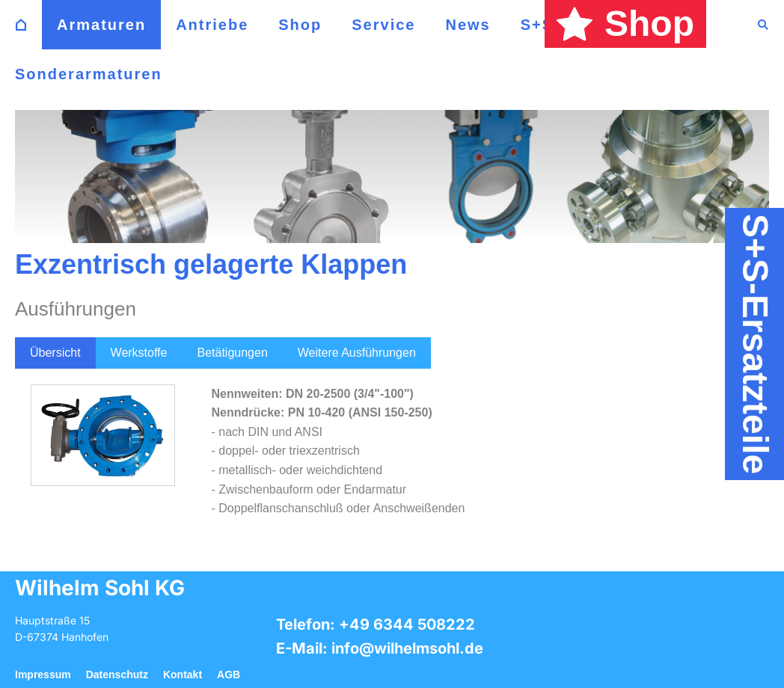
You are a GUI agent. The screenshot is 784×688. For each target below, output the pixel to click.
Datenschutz (117, 675)
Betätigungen (232, 353)
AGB (229, 675)
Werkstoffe (139, 353)
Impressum (43, 675)
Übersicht (55, 353)
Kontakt (183, 675)
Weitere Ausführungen (357, 353)
